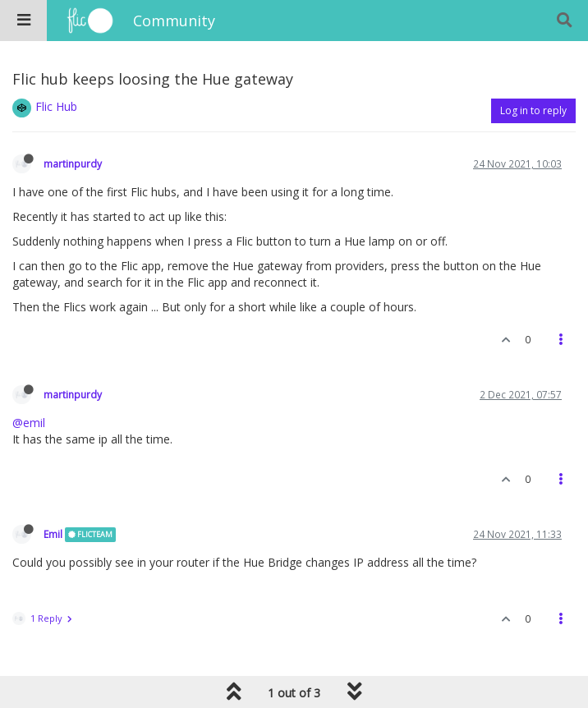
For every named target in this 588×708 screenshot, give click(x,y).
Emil (53, 534)
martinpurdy (73, 163)
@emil (29, 423)
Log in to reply (533, 110)
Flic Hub (56, 106)
